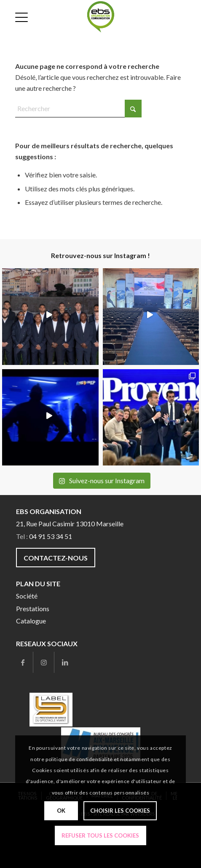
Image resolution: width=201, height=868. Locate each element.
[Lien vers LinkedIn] (65, 662)
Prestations (33, 608)
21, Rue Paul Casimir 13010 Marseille (70, 524)
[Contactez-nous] (56, 557)
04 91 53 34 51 (51, 536)
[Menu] (23, 17)
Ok (61, 811)
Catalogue (31, 621)
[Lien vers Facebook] (23, 662)
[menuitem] (23, 17)
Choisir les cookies (120, 811)
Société (27, 596)
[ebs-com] (101, 17)
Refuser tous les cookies (100, 835)
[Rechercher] (78, 109)
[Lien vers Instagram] (44, 662)
